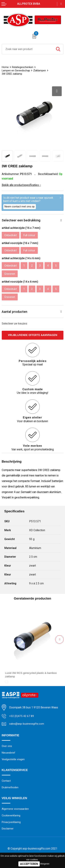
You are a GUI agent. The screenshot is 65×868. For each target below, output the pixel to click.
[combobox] (27, 49)
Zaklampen (40, 70)
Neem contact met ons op (20, 207)
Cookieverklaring (11, 817)
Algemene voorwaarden (15, 810)
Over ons (7, 747)
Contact (6, 782)
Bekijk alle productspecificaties (21, 185)
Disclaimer (8, 830)
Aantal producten (14, 312)
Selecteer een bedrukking (21, 220)
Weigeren (45, 864)
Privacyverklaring (11, 824)
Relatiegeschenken (23, 67)
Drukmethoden (10, 788)
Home (5, 67)
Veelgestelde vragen (13, 760)
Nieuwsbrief (9, 753)
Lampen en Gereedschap (16, 70)
